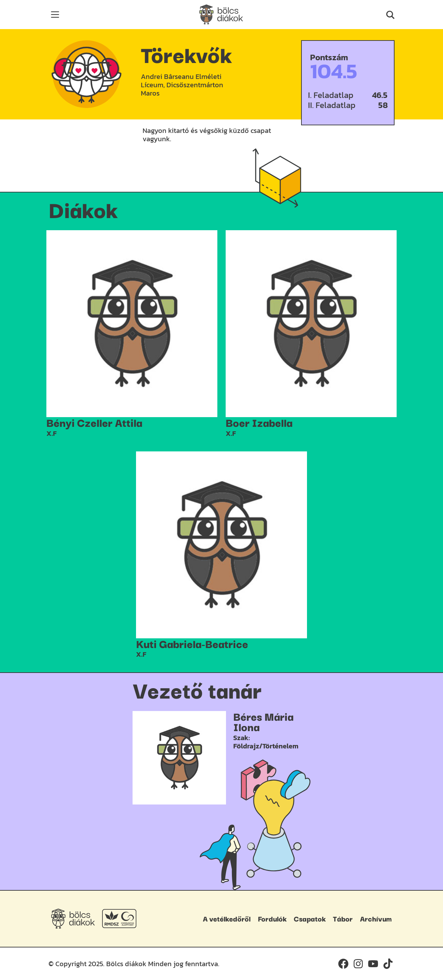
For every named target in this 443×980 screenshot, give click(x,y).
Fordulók (272, 918)
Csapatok (310, 918)
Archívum (376, 918)
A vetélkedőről (227, 918)
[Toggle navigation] (55, 15)
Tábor (343, 918)
